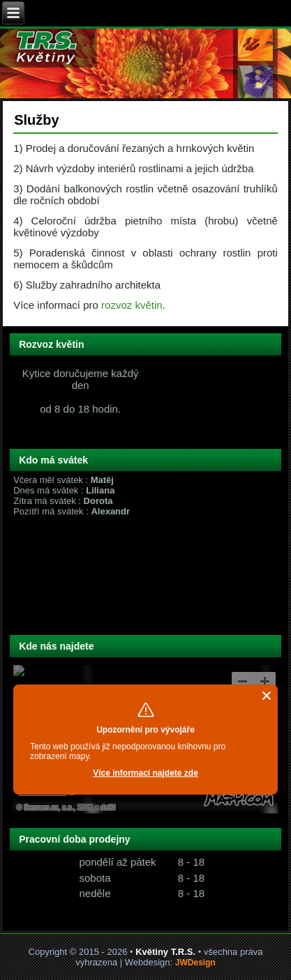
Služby (36, 120)
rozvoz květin (132, 305)
